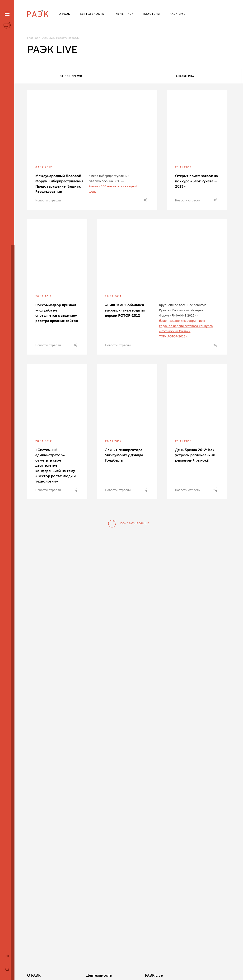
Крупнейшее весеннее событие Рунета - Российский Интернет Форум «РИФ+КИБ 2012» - (183, 311)
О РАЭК (34, 975)
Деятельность (83, 975)
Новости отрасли (48, 201)
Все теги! (203, 77)
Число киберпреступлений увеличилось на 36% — (109, 180)
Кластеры (165, 975)
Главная (33, 38)
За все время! (52, 77)
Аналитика (128, 77)
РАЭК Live (47, 38)
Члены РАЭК (210, 975)
